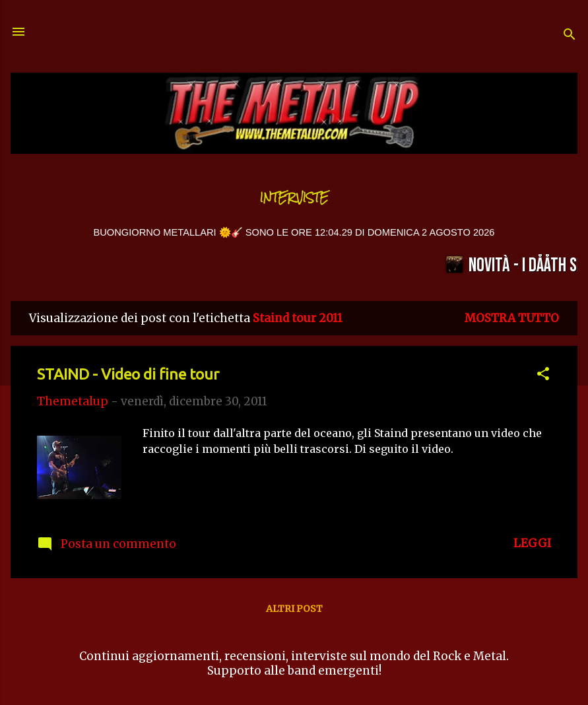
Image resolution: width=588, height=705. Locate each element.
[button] (543, 376)
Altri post (294, 609)
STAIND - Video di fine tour (128, 374)
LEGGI (532, 543)
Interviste (294, 198)
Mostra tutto (512, 318)
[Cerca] (570, 36)
